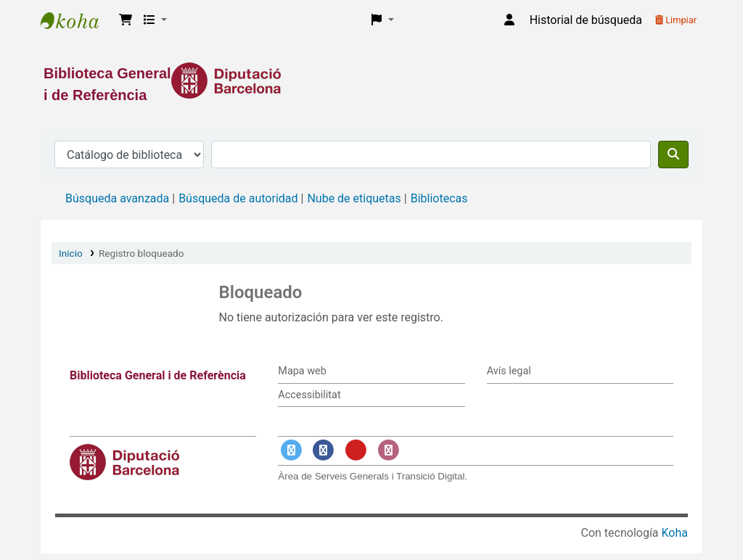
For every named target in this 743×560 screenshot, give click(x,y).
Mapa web (302, 371)
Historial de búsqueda (586, 20)
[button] (126, 20)
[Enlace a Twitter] (291, 451)
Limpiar (676, 20)
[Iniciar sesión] (509, 20)
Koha (675, 533)
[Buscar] (673, 155)
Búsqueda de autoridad (238, 198)
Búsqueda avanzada (117, 198)
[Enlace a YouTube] (356, 451)
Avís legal (509, 371)
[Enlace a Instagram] (388, 451)
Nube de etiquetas (354, 198)
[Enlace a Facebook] (324, 451)
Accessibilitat (309, 395)
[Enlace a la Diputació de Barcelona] (371, 81)
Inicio (71, 253)
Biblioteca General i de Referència (77, 20)
